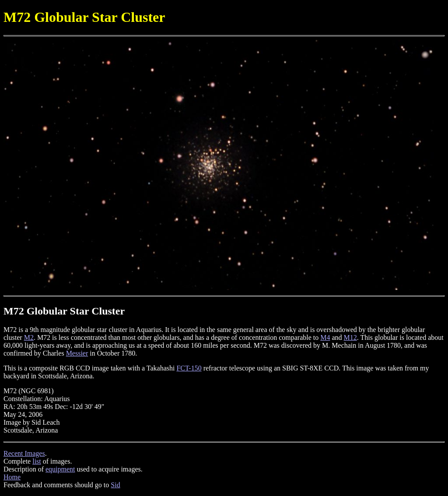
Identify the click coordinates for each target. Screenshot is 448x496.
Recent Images (24, 453)
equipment (60, 469)
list (37, 461)
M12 (350, 337)
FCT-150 (189, 368)
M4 (325, 337)
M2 (29, 337)
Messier (77, 353)
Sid (115, 485)
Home (12, 477)
